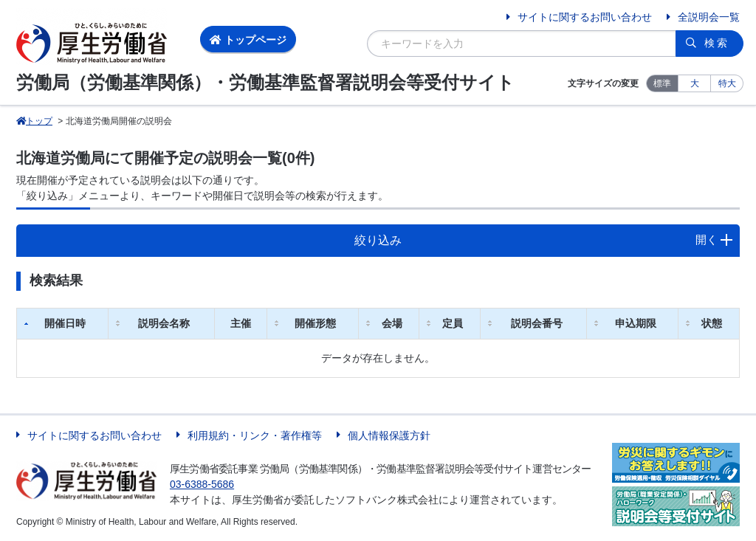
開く (707, 240)
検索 (717, 43)
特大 (727, 83)
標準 (662, 83)
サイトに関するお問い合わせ (585, 17)
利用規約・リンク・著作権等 (255, 435)
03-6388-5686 (202, 484)
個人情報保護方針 (389, 435)
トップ (34, 121)
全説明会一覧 (709, 17)
